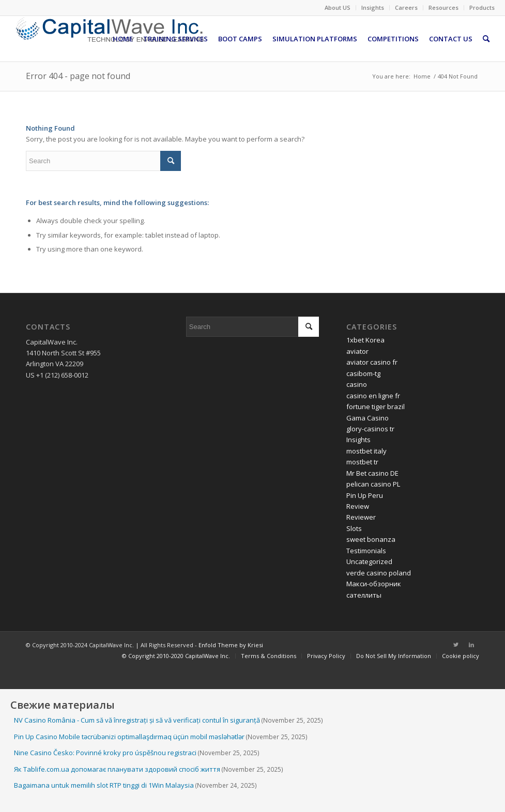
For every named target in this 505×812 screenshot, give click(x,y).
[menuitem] (338, 8)
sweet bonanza (371, 539)
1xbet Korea (365, 340)
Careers (406, 7)
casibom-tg (363, 373)
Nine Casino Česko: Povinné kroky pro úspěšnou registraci (105, 753)
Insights (373, 7)
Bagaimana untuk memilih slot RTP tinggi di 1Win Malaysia (104, 785)
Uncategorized (369, 561)
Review (358, 506)
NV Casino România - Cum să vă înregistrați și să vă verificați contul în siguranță (137, 720)
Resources (443, 7)
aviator (357, 351)
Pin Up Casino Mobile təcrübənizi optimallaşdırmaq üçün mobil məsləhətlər (129, 737)
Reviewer (361, 517)
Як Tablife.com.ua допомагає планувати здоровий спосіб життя (117, 769)
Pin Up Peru (365, 495)
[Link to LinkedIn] (471, 645)
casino (357, 384)
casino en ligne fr (373, 396)
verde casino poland (379, 573)
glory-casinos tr (370, 429)
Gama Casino (368, 418)
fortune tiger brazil (376, 407)
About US (338, 7)
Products (482, 7)
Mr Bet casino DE (372, 473)
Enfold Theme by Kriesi (231, 645)
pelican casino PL (373, 484)
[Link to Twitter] (456, 645)
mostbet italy (366, 451)
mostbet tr (362, 462)
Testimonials (366, 551)
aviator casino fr (372, 362)
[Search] (486, 39)
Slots (354, 528)
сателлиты (364, 595)
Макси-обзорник (374, 584)
